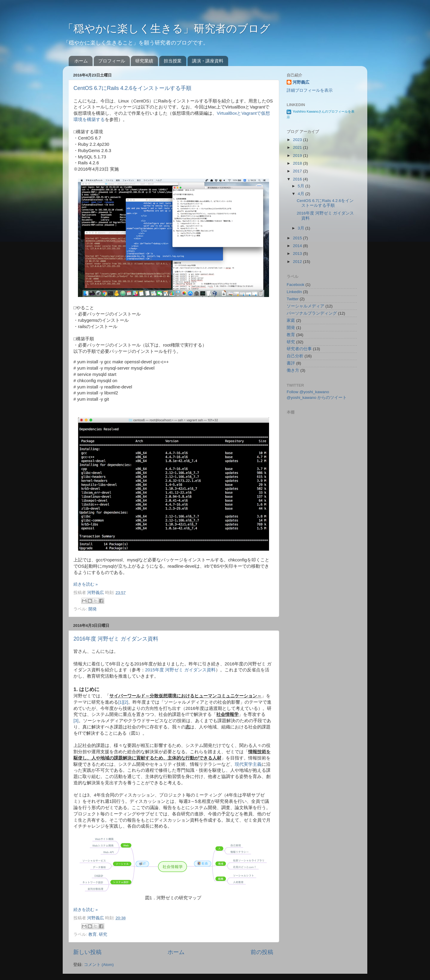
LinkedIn (294, 292)
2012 (298, 262)
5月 (301, 186)
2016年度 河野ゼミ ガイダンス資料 (116, 639)
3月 (301, 228)
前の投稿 (262, 952)
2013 (298, 254)
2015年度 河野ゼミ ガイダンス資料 (180, 670)
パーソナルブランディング (312, 313)
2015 (298, 238)
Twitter (293, 299)
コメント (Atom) (99, 965)
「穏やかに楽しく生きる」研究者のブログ (166, 29)
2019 (298, 156)
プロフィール (112, 61)
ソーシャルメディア (305, 306)
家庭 (291, 320)
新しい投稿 (87, 952)
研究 (103, 934)
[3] (76, 721)
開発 (93, 609)
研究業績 (144, 61)
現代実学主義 (248, 764)
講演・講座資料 (208, 61)
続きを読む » (86, 584)
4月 (301, 194)
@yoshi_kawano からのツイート (317, 398)
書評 (291, 363)
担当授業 (173, 61)
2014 (298, 246)
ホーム (81, 61)
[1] (121, 702)
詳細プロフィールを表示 (310, 90)
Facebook (295, 285)
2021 (298, 147)
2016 (298, 179)
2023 (298, 140)
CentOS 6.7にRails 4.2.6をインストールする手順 (132, 88)
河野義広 (96, 593)
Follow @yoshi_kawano (308, 392)
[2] (126, 702)
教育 (93, 934)
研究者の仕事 (299, 349)
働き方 (293, 370)
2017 (298, 171)
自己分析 (295, 356)
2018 (298, 163)
